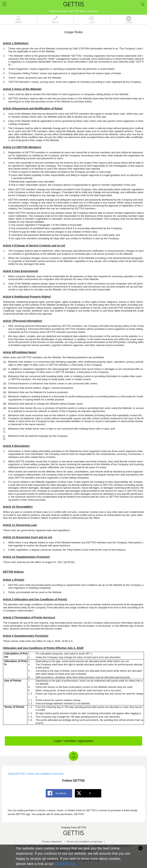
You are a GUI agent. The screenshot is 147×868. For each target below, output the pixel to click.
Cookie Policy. (65, 864)
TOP (73, 758)
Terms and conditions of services (85, 842)
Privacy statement (52, 842)
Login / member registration (74, 741)
